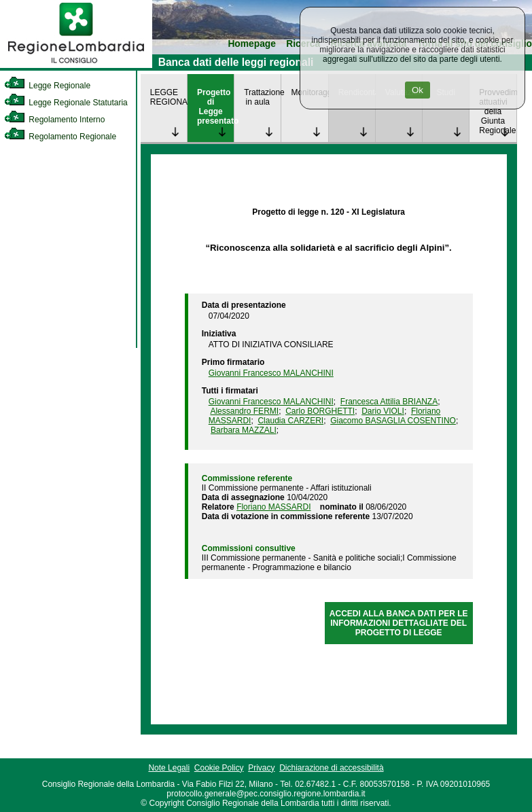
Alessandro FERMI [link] (244, 411)
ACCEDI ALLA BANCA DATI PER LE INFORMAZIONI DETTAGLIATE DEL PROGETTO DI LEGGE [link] (399, 623)
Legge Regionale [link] (47, 86)
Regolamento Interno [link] (54, 120)
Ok (418, 90)
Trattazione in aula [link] (262, 97)
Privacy (261, 768)
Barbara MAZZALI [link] (244, 430)
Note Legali (169, 768)
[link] (76, 65)
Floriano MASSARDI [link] (273, 507)
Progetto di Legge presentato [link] (215, 107)
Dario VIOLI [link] (383, 411)
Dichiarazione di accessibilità (331, 768)
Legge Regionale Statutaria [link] (66, 103)
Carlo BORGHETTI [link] (320, 411)
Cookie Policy (219, 768)
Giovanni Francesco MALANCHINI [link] (271, 373)
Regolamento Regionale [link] (60, 137)
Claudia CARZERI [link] (290, 421)
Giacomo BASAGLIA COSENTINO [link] (393, 421)
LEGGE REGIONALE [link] (169, 97)
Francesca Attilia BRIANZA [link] (389, 402)
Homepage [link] (252, 44)
